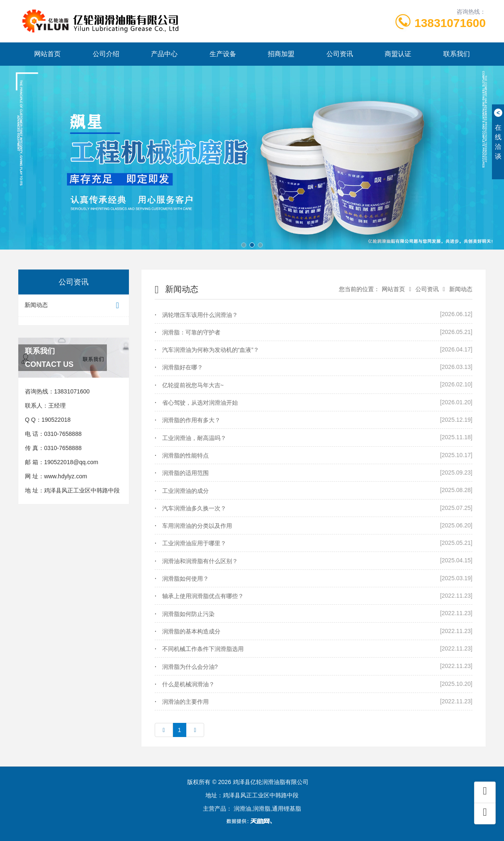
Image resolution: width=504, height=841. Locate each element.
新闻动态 (74, 305)
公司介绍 (106, 54)
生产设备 (223, 54)
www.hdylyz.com (65, 476)
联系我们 (457, 54)
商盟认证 (398, 54)
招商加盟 (281, 54)
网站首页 (47, 54)
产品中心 (164, 54)
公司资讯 (340, 54)
